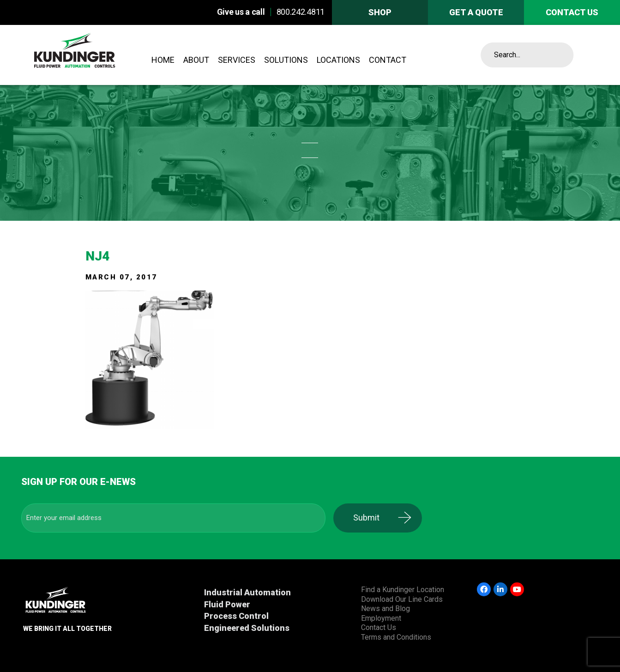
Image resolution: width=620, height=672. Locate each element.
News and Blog (385, 608)
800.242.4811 (301, 12)
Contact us (572, 12)
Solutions (286, 60)
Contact (388, 60)
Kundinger (96, 55)
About (196, 60)
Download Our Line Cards (402, 599)
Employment (381, 618)
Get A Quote (476, 12)
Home (163, 60)
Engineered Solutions (247, 628)
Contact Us (379, 627)
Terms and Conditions (396, 637)
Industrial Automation (247, 592)
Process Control (236, 616)
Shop (380, 12)
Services (237, 60)
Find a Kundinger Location (403, 590)
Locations (338, 60)
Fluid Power (227, 604)
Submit (372, 518)
